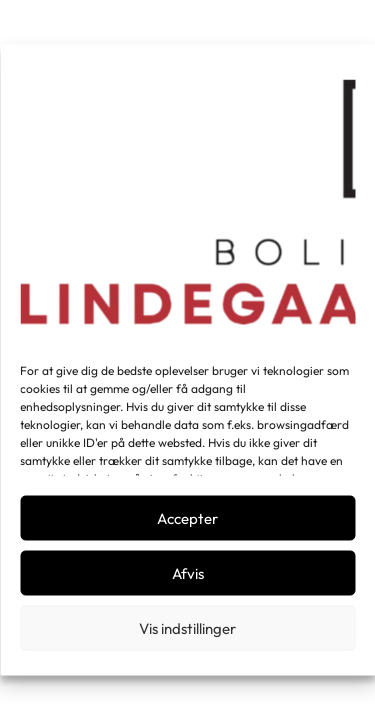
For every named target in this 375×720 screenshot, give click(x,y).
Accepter (187, 517)
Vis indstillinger (187, 627)
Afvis (188, 572)
